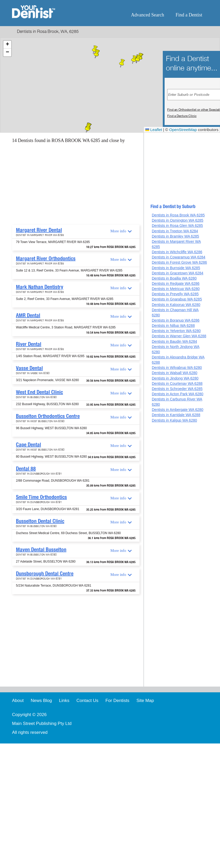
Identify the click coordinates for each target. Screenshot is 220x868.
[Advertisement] (65, 186)
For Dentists (117, 701)
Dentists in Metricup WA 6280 (176, 289)
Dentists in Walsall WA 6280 (175, 373)
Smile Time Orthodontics (41, 497)
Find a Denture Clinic (182, 116)
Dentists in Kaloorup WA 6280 (176, 305)
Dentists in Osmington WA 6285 (178, 220)
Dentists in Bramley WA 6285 (175, 236)
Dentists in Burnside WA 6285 (176, 268)
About (18, 701)
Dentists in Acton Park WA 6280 (178, 394)
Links (64, 701)
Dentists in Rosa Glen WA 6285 (177, 226)
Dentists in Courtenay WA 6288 (177, 383)
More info (118, 231)
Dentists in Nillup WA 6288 (173, 326)
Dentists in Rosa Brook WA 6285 (178, 215)
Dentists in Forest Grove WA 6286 (179, 262)
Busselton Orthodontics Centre (48, 416)
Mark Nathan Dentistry (40, 287)
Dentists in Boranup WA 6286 (176, 320)
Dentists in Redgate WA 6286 (176, 284)
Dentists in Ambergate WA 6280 (178, 410)
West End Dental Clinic (39, 392)
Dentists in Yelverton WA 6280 (176, 331)
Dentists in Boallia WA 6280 (174, 278)
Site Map (145, 701)
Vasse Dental (29, 368)
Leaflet (154, 130)
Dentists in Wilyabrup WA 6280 (177, 368)
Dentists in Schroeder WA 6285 (177, 389)
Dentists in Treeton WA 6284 (175, 231)
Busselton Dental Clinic (40, 521)
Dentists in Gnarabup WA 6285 (177, 299)
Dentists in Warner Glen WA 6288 (179, 336)
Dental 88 (26, 469)
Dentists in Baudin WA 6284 (174, 341)
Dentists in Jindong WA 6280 (175, 378)
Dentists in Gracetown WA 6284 (178, 273)
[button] (88, 128)
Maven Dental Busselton (41, 550)
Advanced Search (148, 15)
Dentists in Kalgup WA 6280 (174, 420)
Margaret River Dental (39, 230)
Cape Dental (28, 445)
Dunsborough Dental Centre (45, 574)
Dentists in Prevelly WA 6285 (175, 294)
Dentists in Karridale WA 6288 (176, 415)
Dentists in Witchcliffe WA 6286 (177, 252)
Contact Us (87, 701)
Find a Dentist (189, 15)
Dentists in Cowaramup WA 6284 (179, 257)
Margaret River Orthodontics (46, 258)
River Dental (29, 344)
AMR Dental (28, 315)
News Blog (41, 701)
